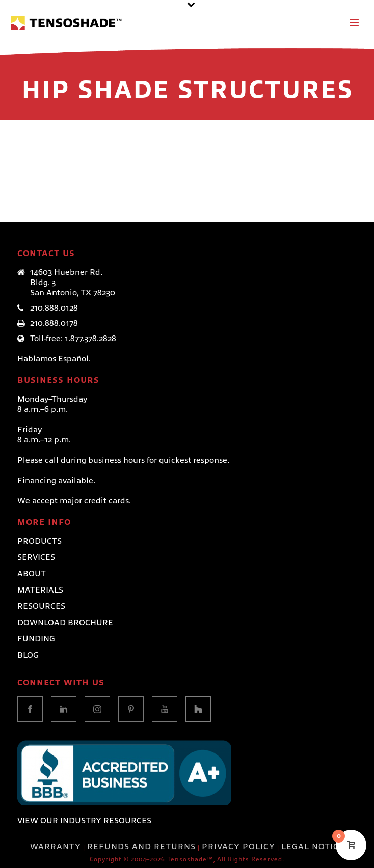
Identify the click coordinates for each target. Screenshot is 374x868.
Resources (41, 606)
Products (39, 541)
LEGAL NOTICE (313, 847)
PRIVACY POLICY (238, 847)
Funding (36, 639)
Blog (28, 655)
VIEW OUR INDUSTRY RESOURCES (84, 821)
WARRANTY (56, 847)
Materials (40, 590)
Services (36, 557)
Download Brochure (65, 623)
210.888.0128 (54, 308)
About (32, 574)
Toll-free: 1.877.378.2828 (73, 339)
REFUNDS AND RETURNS (141, 847)
